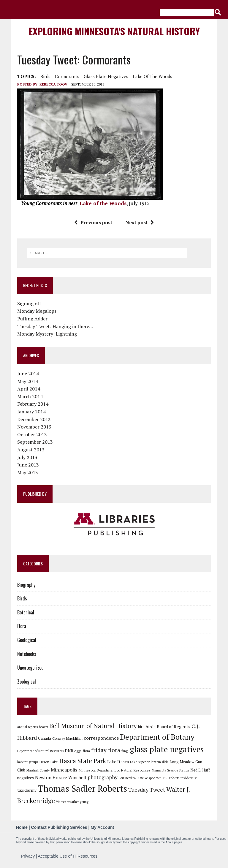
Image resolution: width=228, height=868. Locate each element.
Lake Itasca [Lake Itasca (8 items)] (118, 762)
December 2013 (34, 419)
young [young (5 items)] (84, 802)
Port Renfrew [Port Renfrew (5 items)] (127, 778)
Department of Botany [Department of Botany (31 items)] (157, 737)
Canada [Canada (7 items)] (45, 738)
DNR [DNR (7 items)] (69, 751)
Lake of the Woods (152, 76)
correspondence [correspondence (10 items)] (101, 738)
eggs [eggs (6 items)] (78, 751)
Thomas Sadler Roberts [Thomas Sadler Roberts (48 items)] (82, 788)
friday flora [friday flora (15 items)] (106, 750)
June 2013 (28, 465)
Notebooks (27, 654)
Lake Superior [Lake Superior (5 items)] (140, 762)
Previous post (93, 222)
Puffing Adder (32, 319)
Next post (140, 222)
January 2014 (31, 412)
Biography (26, 585)
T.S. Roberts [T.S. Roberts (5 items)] (171, 778)
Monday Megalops (37, 311)
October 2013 (32, 434)
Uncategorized (30, 668)
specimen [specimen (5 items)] (155, 778)
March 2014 (30, 396)
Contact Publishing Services (59, 827)
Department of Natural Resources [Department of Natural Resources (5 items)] (40, 751)
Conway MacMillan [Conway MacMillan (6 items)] (67, 738)
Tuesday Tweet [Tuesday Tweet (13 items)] (147, 790)
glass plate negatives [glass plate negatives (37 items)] (167, 749)
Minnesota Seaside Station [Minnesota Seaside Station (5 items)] (170, 770)
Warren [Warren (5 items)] (61, 802)
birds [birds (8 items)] (151, 727)
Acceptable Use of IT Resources (68, 856)
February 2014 (33, 404)
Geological (27, 640)
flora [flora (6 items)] (86, 751)
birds (45, 76)
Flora (22, 626)
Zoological (27, 682)
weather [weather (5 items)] (73, 802)
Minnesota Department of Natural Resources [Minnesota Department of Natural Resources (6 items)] (114, 770)
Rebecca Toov (53, 84)
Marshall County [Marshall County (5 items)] (38, 770)
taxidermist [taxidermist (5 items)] (189, 778)
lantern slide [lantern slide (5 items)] (160, 762)
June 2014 (28, 374)
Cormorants (67, 76)
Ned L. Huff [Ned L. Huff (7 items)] (200, 770)
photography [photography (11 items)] (102, 777)
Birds (22, 598)
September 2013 (35, 442)
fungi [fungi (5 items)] (125, 751)
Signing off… (31, 303)
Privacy (28, 856)
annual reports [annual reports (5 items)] (27, 727)
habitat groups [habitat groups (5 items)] (28, 762)
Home (22, 827)
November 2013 (34, 427)
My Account (102, 827)
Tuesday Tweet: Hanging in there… (55, 326)
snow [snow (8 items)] (142, 778)
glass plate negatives (106, 76)
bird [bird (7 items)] (141, 727)
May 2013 (28, 472)
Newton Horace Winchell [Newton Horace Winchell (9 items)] (61, 777)
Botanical (26, 612)
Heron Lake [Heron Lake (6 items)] (49, 762)
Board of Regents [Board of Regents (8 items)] (174, 727)
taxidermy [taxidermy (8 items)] (27, 790)
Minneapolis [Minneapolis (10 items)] (64, 770)
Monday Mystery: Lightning (47, 334)
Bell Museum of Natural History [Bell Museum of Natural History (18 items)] (93, 726)
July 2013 (27, 457)
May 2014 (28, 381)
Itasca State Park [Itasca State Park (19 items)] (83, 761)
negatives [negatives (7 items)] (26, 778)
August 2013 (31, 450)
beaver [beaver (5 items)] (43, 727)
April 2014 (29, 389)
